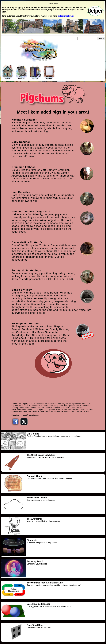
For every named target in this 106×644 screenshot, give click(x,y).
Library (35, 72)
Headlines (21, 72)
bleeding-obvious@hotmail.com (25, 415)
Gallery (49, 72)
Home (8, 72)
